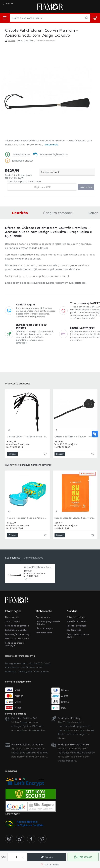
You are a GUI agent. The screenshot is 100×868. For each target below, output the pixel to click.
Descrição (20, 213)
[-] (10, 857)
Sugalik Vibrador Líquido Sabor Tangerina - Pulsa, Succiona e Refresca (75, 518)
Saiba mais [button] (51, 145)
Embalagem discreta (22, 161)
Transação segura (21, 154)
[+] (23, 857)
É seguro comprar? (58, 213)
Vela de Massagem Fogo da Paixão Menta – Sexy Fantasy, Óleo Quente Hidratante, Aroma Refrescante (28, 518)
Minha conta (44, 611)
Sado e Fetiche (26, 41)
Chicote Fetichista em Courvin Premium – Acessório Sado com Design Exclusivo (39, 567)
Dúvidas (72, 611)
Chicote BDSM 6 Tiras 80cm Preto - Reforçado (28, 437)
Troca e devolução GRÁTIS (54, 154)
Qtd (4, 857)
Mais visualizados (33, 558)
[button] (47, 857)
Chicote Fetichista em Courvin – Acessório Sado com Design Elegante (75, 437)
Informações (13, 611)
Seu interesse (13, 558)
